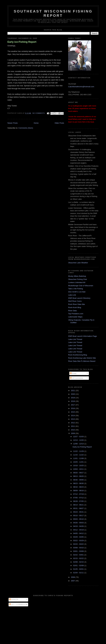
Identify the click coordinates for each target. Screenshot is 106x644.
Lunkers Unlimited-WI (77, 282)
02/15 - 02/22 (79, 558)
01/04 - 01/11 (79, 573)
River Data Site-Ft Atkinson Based (82, 361)
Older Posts (59, 123)
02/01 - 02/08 (79, 566)
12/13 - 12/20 (79, 440)
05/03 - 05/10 (79, 519)
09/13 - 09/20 (79, 476)
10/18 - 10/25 (79, 466)
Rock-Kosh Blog (75, 307)
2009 (73, 433)
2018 (73, 401)
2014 (73, 416)
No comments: (39, 113)
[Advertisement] (53, 624)
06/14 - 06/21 (79, 505)
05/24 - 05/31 (79, 512)
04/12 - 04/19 (79, 530)
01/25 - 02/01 (79, 569)
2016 (73, 408)
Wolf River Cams (75, 301)
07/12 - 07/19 (79, 494)
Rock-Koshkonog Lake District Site (82, 358)
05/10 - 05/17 (79, 516)
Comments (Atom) (26, 128)
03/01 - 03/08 (79, 551)
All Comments (76, 378)
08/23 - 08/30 (79, 483)
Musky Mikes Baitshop (77, 276)
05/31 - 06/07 (79, 508)
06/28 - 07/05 (79, 501)
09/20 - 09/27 (79, 473)
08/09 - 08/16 (79, 491)
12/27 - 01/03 (79, 437)
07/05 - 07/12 (79, 498)
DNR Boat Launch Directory (79, 298)
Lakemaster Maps (75, 317)
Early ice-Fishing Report (22, 42)
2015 (73, 412)
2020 (73, 394)
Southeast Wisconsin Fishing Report (53, 13)
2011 (73, 426)
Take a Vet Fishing (75, 289)
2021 (73, 391)
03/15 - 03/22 (79, 544)
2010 (73, 430)
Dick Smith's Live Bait (77, 292)
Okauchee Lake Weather (78, 263)
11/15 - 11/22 (79, 455)
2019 (73, 398)
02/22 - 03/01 (79, 555)
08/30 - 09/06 (79, 480)
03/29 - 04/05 (79, 537)
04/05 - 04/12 (79, 533)
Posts (73, 373)
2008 (73, 577)
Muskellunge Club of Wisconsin (81, 286)
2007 (73, 581)
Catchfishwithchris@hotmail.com (81, 87)
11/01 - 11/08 (79, 458)
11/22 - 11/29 (79, 451)
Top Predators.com (76, 314)
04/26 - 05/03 (79, 523)
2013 (73, 419)
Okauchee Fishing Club (77, 279)
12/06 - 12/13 (79, 444)
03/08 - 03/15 (79, 548)
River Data (72, 311)
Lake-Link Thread (75, 339)
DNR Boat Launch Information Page (82, 336)
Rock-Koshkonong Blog (78, 355)
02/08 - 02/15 (79, 562)
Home (36, 123)
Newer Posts (13, 123)
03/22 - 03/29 (79, 541)
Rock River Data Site (77, 304)
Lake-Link (72, 295)
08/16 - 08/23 (79, 487)
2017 (73, 405)
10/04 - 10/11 (79, 469)
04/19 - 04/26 (79, 526)
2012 (73, 423)
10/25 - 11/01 (79, 462)
